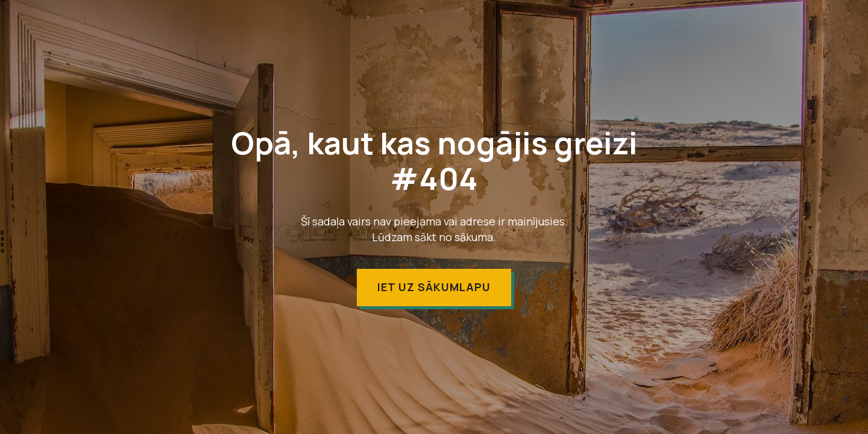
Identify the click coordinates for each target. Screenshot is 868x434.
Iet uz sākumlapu (434, 287)
